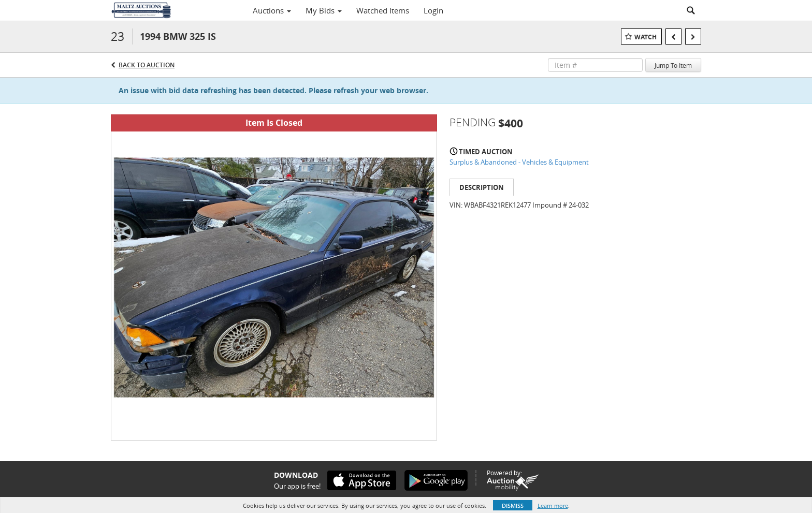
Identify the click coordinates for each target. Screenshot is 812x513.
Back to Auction (147, 65)
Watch (646, 37)
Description (482, 187)
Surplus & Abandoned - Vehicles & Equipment (519, 162)
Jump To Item (673, 65)
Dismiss (513, 505)
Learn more (553, 505)
